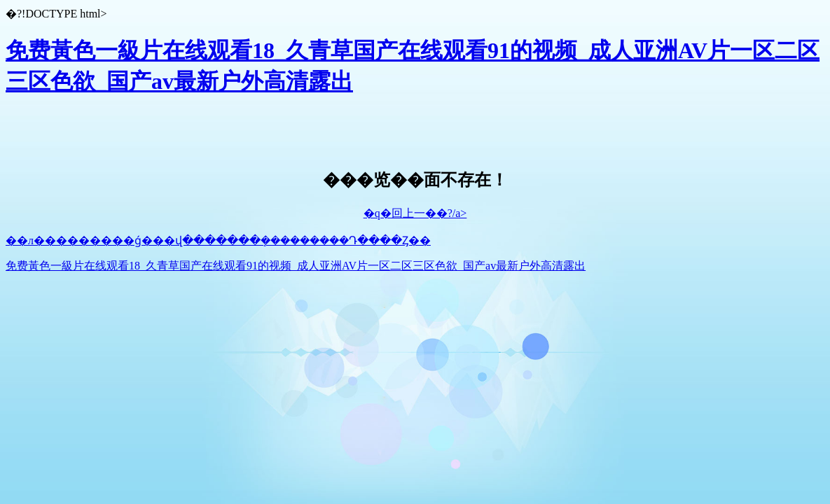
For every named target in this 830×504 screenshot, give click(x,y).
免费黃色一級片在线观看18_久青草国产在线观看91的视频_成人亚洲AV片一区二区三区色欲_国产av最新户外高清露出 (296, 266)
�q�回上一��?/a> (415, 213)
